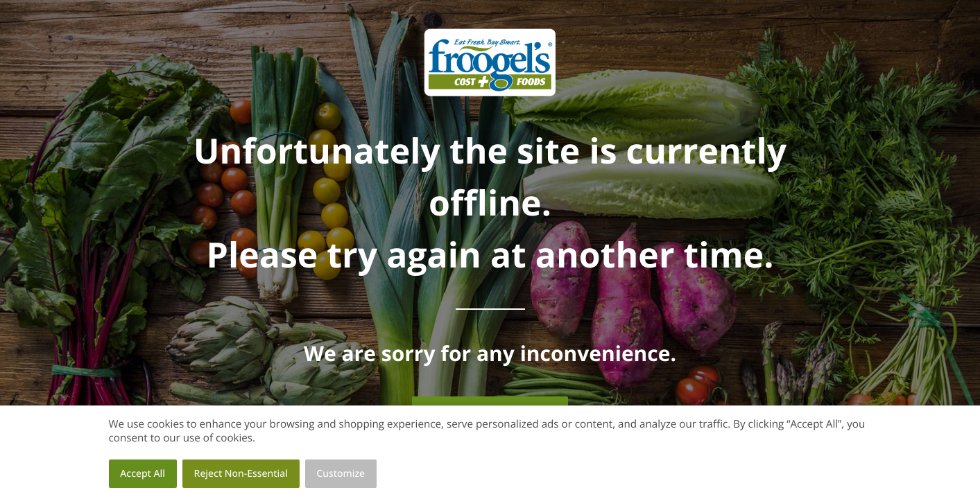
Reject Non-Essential (241, 474)
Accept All (143, 474)
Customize (341, 474)
